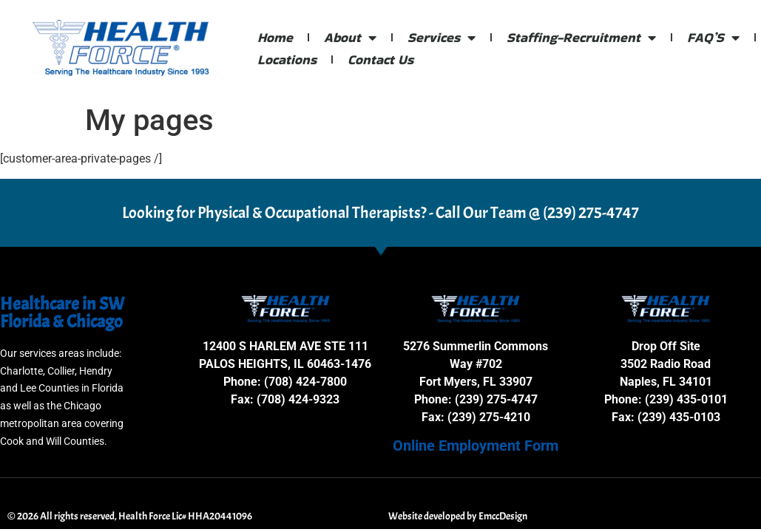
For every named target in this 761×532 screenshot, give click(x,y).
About (350, 38)
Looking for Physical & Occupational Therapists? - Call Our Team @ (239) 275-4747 (380, 213)
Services (442, 38)
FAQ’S (713, 38)
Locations (287, 59)
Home (275, 37)
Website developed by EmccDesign (458, 516)
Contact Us (380, 59)
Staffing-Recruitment (581, 38)
